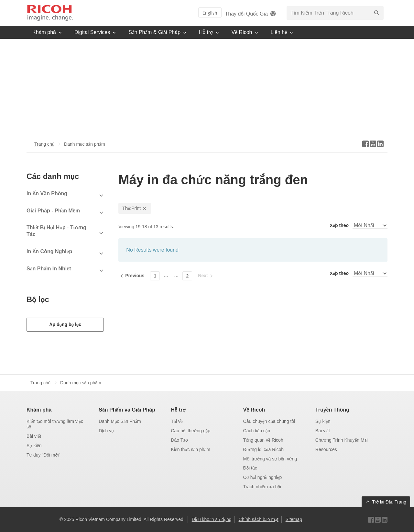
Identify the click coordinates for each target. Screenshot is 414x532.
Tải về (177, 421)
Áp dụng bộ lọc (65, 324)
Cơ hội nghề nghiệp (263, 477)
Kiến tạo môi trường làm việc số (55, 424)
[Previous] (133, 276)
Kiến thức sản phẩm (190, 449)
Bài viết (34, 436)
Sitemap (294, 519)
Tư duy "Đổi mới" (44, 455)
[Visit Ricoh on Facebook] (371, 520)
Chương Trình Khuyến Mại (342, 440)
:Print (135, 208)
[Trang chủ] (50, 13)
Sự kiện (34, 446)
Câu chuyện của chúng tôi (269, 421)
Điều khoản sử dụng (212, 519)
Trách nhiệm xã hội (262, 487)
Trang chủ (44, 144)
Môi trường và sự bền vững (270, 459)
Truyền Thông (332, 410)
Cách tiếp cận (257, 431)
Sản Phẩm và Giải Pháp (127, 410)
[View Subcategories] (65, 196)
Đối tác (250, 468)
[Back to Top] (386, 502)
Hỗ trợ (178, 410)
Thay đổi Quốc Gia (251, 14)
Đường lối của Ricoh (263, 449)
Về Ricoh (254, 410)
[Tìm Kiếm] (376, 13)
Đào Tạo (179, 440)
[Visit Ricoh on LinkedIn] (385, 520)
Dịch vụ (106, 431)
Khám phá (39, 410)
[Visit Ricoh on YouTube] (378, 520)
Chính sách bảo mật (259, 519)
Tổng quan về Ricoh (263, 440)
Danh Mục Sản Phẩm (120, 421)
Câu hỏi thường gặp (191, 431)
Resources (326, 449)
